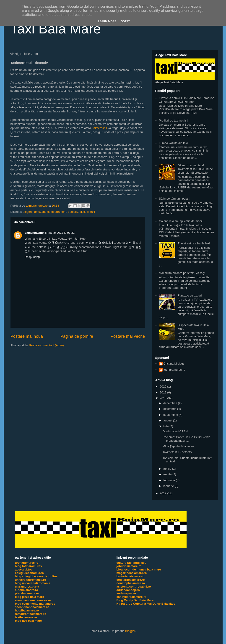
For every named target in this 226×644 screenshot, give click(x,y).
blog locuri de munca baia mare (139, 569)
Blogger (130, 631)
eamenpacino (34, 233)
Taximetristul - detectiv (177, 452)
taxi (93, 212)
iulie (166, 426)
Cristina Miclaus (174, 364)
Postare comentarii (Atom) (47, 345)
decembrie (171, 403)
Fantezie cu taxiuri (190, 295)
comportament (57, 212)
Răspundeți (32, 257)
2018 (164, 398)
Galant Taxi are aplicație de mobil (181, 221)
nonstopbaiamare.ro (131, 583)
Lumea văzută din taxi (173, 143)
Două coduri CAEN (175, 431)
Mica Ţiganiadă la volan (178, 446)
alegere (28, 212)
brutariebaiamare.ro (130, 576)
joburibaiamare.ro (129, 566)
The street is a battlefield (194, 243)
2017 (164, 493)
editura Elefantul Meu (131, 563)
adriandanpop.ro (128, 590)
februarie (170, 480)
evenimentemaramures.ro (33, 600)
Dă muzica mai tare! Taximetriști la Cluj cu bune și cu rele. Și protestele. (195, 169)
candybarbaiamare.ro (132, 597)
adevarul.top (24, 569)
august (168, 420)
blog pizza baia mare (30, 597)
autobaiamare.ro (27, 590)
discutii (84, 212)
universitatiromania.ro (31, 580)
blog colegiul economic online (36, 576)
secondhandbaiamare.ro (32, 607)
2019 (164, 392)
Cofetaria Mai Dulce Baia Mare (154, 604)
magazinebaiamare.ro (132, 573)
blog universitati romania (33, 583)
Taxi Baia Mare (56, 29)
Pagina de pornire (77, 336)
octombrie (170, 409)
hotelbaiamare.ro (27, 610)
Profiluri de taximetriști (174, 120)
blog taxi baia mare (29, 621)
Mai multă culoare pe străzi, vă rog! (182, 273)
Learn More (107, 21)
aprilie (168, 469)
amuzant (40, 212)
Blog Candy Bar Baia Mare (135, 600)
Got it (125, 21)
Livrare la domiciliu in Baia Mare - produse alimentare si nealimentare (187, 100)
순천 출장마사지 (59, 243)
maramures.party (27, 587)
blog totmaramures (29, 566)
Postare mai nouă (27, 336)
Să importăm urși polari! (175, 199)
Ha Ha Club (124, 604)
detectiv (73, 212)
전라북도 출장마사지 (99, 243)
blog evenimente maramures (35, 604)
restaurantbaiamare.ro (31, 614)
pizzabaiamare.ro (27, 593)
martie (168, 474)
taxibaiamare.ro (26, 617)
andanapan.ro (126, 593)
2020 (164, 387)
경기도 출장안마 (58, 247)
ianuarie (169, 486)
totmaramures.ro (174, 370)
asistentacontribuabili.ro (134, 587)
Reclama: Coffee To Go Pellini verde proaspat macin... (186, 439)
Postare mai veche (128, 336)
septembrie (171, 415)
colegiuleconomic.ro (29, 573)
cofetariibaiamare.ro (131, 580)
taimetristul (100, 128)
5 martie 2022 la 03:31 (60, 233)
